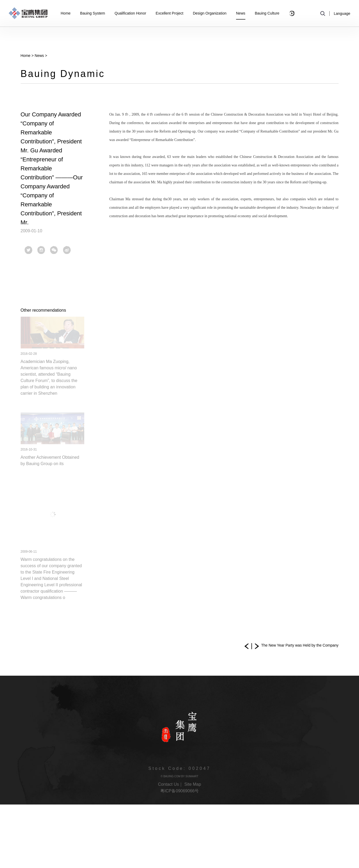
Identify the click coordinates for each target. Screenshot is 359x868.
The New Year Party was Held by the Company (300, 645)
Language (342, 13)
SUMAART (192, 776)
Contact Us (168, 784)
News (39, 56)
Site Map (193, 784)
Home (26, 56)
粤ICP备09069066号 (180, 791)
